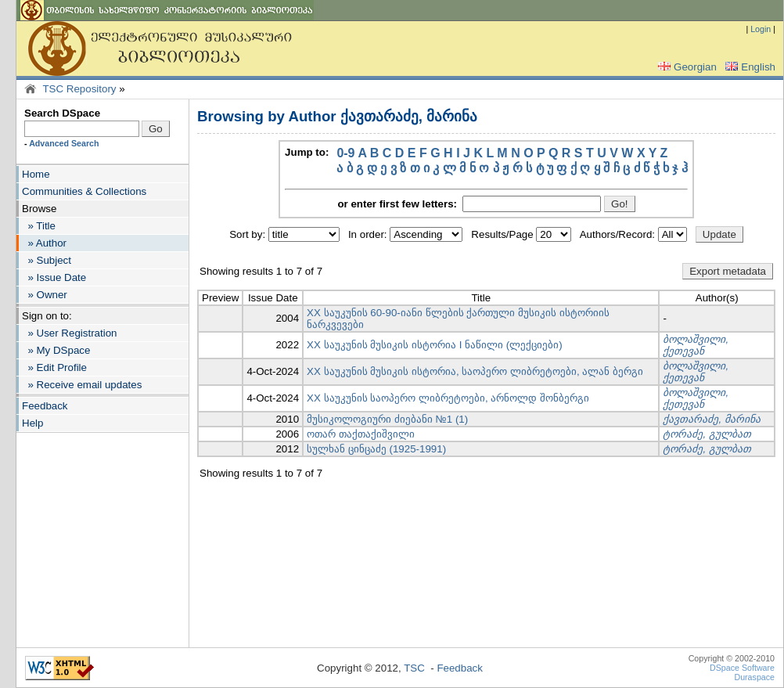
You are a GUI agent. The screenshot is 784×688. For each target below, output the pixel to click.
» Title (39, 226)
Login (761, 29)
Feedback (45, 406)
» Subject (47, 260)
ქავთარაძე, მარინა (711, 419)
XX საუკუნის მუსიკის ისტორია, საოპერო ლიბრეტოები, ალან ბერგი (475, 371)
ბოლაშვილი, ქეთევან (696, 345)
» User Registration (69, 333)
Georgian (686, 67)
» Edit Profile (54, 367)
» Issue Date (54, 277)
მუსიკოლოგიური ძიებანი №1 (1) (387, 419)
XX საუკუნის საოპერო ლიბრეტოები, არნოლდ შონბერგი (448, 398)
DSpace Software (742, 668)
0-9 (345, 153)
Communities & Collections (84, 191)
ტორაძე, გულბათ (707, 434)
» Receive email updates (82, 385)
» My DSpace (56, 350)
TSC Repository (79, 89)
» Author (44, 243)
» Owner (45, 295)
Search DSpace (62, 113)
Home (36, 174)
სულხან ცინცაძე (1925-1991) (376, 449)
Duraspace (754, 677)
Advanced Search (64, 143)
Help (32, 423)
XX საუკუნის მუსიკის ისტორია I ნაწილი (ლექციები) (435, 345)
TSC (414, 668)
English (749, 67)
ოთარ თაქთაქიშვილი (361, 434)
